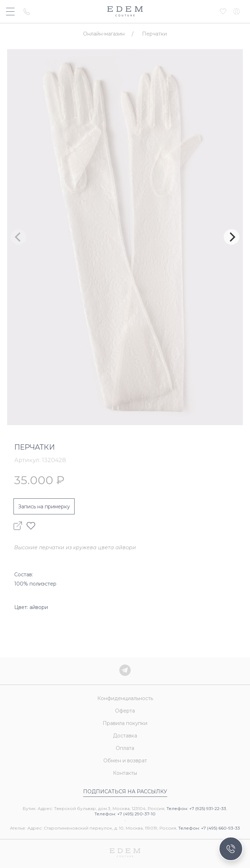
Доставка (125, 736)
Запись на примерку (44, 507)
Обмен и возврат (125, 761)
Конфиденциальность (125, 698)
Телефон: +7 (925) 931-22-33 (196, 808)
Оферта (125, 711)
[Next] (232, 237)
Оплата (125, 748)
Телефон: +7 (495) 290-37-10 (125, 814)
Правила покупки (125, 723)
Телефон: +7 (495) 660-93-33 (209, 828)
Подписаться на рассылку (125, 792)
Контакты (125, 773)
